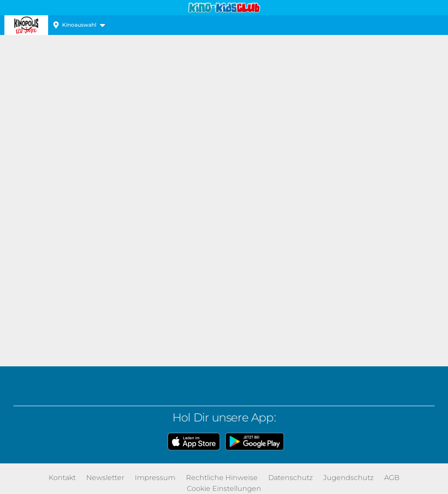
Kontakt (62, 478)
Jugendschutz (348, 478)
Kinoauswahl (79, 25)
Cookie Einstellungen (224, 489)
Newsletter (105, 478)
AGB (392, 478)
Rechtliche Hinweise (222, 478)
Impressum (155, 478)
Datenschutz (290, 478)
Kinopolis (26, 25)
